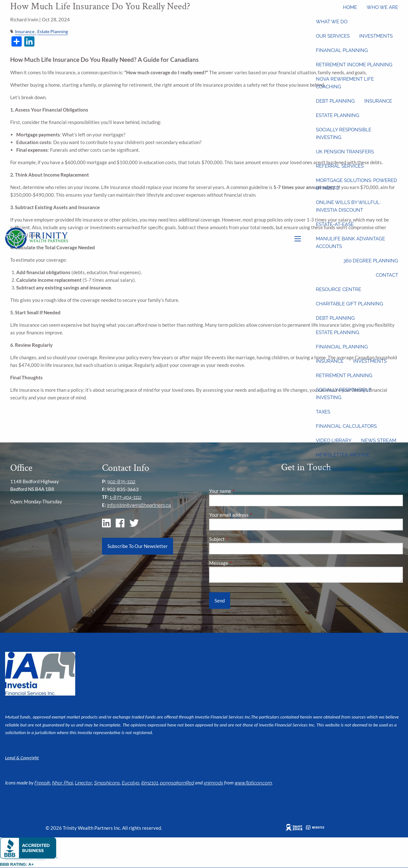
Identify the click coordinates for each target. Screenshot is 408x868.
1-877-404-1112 (126, 497)
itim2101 (150, 783)
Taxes (323, 412)
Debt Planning (335, 101)
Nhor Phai (62, 783)
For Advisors (338, 469)
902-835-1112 (121, 482)
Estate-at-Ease (335, 224)
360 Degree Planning (371, 261)
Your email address (251, 515)
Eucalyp (131, 783)
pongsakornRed (177, 783)
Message (241, 563)
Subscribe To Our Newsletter (138, 546)
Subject (239, 539)
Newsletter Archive (343, 455)
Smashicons (107, 783)
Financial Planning (342, 50)
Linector (84, 783)
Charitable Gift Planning (350, 304)
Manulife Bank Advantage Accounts (350, 243)
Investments (376, 36)
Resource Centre (339, 289)
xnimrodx (213, 783)
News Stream (379, 441)
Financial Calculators (346, 426)
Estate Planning (338, 115)
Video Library (334, 441)
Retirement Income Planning (354, 65)
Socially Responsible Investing (344, 134)
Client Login (382, 469)
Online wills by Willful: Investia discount (348, 206)
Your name (242, 491)
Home (350, 7)
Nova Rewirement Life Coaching (345, 83)
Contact (387, 275)
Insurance (378, 101)
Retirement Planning (344, 376)
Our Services (333, 36)
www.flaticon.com (253, 783)
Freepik (42, 783)
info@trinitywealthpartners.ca (139, 505)
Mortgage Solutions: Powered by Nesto (357, 184)
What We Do (332, 22)
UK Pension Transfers (345, 152)
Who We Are (382, 7)
